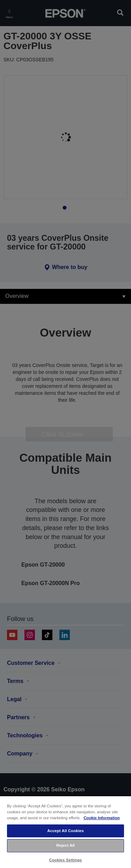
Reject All (65, 845)
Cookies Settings (65, 860)
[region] (65, 832)
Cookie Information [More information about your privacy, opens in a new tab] (102, 818)
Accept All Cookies (65, 831)
